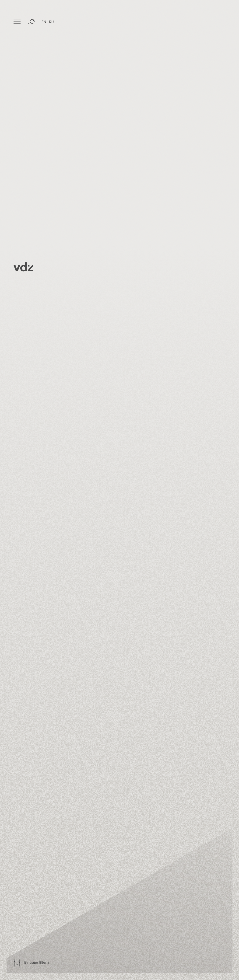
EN (44, 22)
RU (51, 22)
